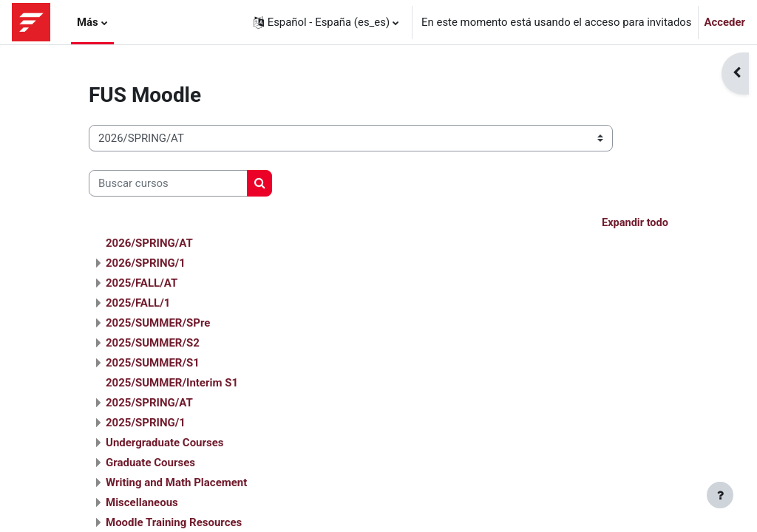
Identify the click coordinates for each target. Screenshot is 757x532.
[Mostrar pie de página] (720, 495)
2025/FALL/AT (142, 284)
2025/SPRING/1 (146, 423)
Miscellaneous (142, 503)
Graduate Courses (150, 463)
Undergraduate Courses (165, 443)
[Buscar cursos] (168, 183)
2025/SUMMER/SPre (158, 324)
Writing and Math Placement (176, 483)
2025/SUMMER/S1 (153, 364)
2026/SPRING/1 (146, 264)
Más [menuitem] (88, 22)
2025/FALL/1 (138, 304)
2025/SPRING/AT (149, 403)
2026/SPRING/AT (149, 244)
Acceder (725, 22)
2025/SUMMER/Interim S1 (172, 383)
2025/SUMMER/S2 (153, 344)
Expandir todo (634, 223)
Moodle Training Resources (174, 523)
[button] (326, 22)
